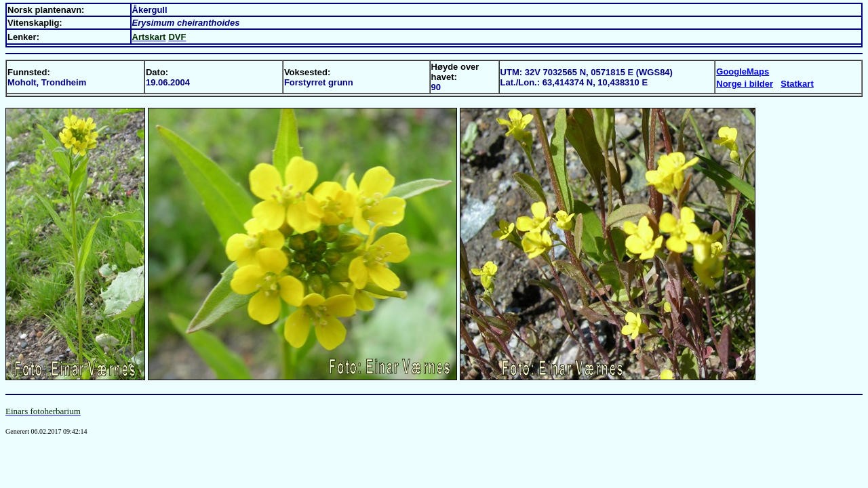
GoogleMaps (743, 72)
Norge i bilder (745, 84)
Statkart (797, 84)
